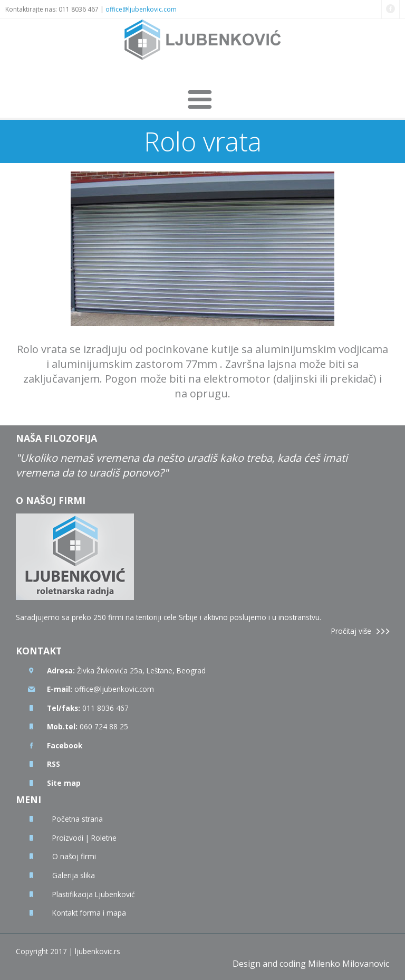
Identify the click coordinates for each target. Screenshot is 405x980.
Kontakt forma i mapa (89, 913)
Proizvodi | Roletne (84, 838)
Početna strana (78, 819)
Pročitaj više (351, 631)
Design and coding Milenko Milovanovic (311, 964)
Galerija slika (74, 875)
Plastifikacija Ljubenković (94, 894)
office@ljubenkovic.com (141, 9)
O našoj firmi (74, 856)
